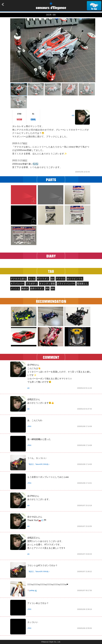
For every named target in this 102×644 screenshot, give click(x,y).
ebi (73, 115)
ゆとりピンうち (75, 279)
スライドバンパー (66, 284)
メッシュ (15, 289)
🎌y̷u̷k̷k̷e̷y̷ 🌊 (32, 591)
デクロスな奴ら (19, 279)
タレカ (32, 279)
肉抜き (25, 289)
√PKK (29, 426)
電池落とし (83, 284)
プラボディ (32, 284)
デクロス (61, 279)
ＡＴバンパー (17, 284)
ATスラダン (43, 279)
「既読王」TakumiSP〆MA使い (39, 464)
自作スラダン (37, 289)
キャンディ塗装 (47, 284)
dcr (52, 279)
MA (47, 289)
